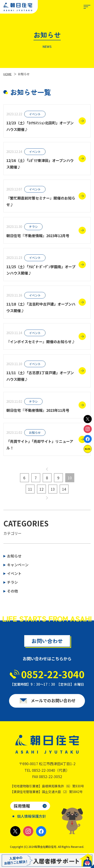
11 (30, 489)
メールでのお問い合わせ (53, 702)
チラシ (12, 582)
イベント (14, 573)
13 (53, 489)
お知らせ (14, 556)
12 (41, 489)
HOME (7, 74)
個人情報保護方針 (31, 816)
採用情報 (22, 806)
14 (64, 489)
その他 (12, 591)
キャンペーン (18, 565)
